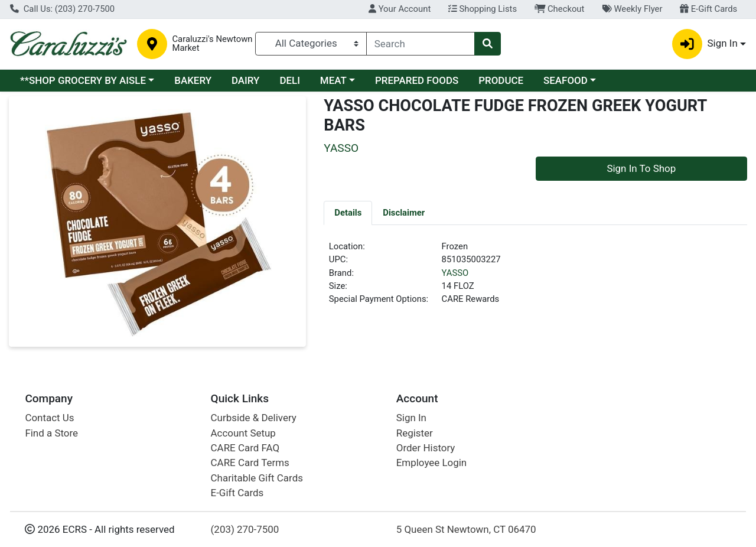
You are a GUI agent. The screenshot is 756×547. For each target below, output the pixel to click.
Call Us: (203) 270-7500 (62, 9)
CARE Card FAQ (245, 448)
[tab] (348, 213)
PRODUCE (501, 80)
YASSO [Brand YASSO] (455, 273)
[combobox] (421, 44)
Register (415, 433)
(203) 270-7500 (245, 529)
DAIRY (246, 80)
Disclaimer (404, 213)
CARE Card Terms (250, 463)
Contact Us (49, 418)
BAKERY (193, 80)
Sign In (411, 418)
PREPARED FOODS (417, 80)
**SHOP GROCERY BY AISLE (83, 80)
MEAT (333, 80)
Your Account (400, 9)
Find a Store (51, 433)
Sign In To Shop (641, 168)
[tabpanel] (535, 278)
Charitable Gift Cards (257, 478)
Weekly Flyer (632, 9)
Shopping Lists (483, 9)
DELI (290, 80)
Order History (426, 448)
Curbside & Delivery (254, 418)
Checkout (560, 9)
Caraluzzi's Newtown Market (212, 44)
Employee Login (431, 463)
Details (348, 213)
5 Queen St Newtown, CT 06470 (466, 529)
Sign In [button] (705, 44)
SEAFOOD (566, 80)
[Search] (421, 44)
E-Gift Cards (708, 9)
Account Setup (243, 433)
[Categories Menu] (311, 44)
